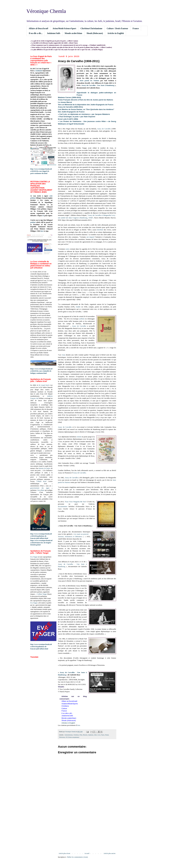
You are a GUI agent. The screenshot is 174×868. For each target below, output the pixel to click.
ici (43, 216)
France (136, 28)
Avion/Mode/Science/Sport (64, 28)
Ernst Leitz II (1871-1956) (68, 119)
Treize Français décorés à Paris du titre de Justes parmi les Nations (86, 100)
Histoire (85, 735)
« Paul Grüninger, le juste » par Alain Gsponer (77, 117)
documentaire (63, 506)
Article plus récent (64, 853)
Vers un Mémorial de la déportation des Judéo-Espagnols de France (86, 105)
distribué (100, 230)
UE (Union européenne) (72, 737)
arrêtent (82, 319)
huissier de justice (45, 468)
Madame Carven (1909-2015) (69, 97)
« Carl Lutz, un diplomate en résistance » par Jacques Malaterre (84, 114)
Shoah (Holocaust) (95, 33)
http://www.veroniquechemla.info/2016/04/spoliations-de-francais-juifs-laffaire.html (41, 536)
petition (33, 222)
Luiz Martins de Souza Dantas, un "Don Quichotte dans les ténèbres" (86, 109)
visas (63, 355)
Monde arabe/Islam (73, 33)
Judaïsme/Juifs (54, 33)
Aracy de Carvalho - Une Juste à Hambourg (98, 85)
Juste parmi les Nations (89, 81)
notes (68, 249)
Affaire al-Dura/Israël (38, 28)
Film (81, 735)
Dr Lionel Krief (44, 385)
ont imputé (90, 237)
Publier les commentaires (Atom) (77, 857)
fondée (78, 307)
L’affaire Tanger (42, 594)
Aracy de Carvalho (104, 129)
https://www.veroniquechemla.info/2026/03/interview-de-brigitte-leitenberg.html (41, 543)
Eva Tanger (34, 557)
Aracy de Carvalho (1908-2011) (70, 107)
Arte (78, 725)
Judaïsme (91, 735)
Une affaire (41, 490)
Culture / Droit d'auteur (117, 28)
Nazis (103, 735)
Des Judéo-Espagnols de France (71, 112)
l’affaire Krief (41, 481)
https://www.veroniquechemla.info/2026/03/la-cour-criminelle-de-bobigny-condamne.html (41, 371)
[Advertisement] (87, 831)
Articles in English (116, 33)
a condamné (38, 71)
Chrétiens (76, 735)
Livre (99, 735)
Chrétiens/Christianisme (91, 28)
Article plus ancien (109, 853)
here (42, 231)
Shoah (107, 735)
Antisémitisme (69, 735)
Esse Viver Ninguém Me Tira (76, 502)
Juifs (95, 735)
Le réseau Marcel (65, 102)
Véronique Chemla (46, 11)
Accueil (87, 853)
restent (79, 437)
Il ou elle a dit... (36, 33)
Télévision (62, 737)
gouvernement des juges (40, 488)
